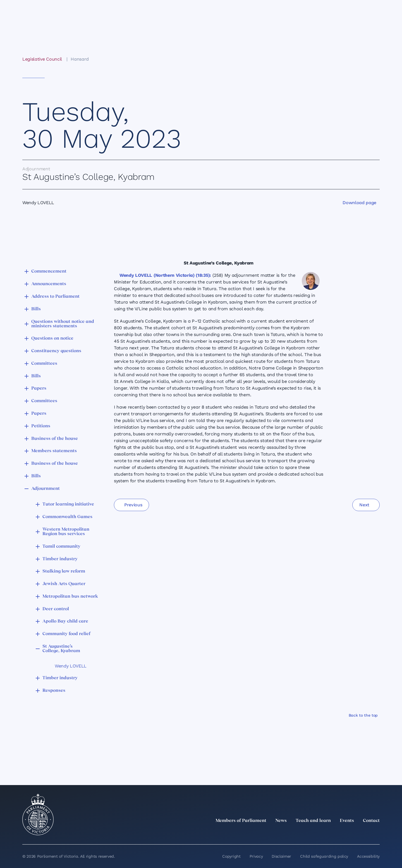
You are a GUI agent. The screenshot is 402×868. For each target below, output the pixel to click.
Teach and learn (313, 821)
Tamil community (61, 547)
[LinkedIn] (327, 833)
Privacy (256, 856)
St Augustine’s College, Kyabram (61, 649)
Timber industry (60, 559)
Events (347, 821)
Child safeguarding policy (324, 856)
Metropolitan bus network (70, 597)
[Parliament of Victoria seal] (38, 815)
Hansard (80, 59)
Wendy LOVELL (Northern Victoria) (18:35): (165, 275)
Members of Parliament (241, 821)
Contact (371, 821)
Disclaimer (281, 856)
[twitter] (315, 833)
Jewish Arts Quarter (64, 584)
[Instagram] (339, 833)
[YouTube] (364, 833)
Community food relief (66, 634)
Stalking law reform (64, 571)
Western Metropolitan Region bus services (66, 532)
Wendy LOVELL (71, 666)
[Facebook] (352, 833)
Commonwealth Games (67, 517)
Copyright (231, 856)
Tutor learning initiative (68, 504)
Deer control (56, 609)
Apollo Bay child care (65, 621)
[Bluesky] (376, 833)
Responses (54, 691)
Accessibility (368, 856)
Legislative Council (42, 59)
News (281, 821)
